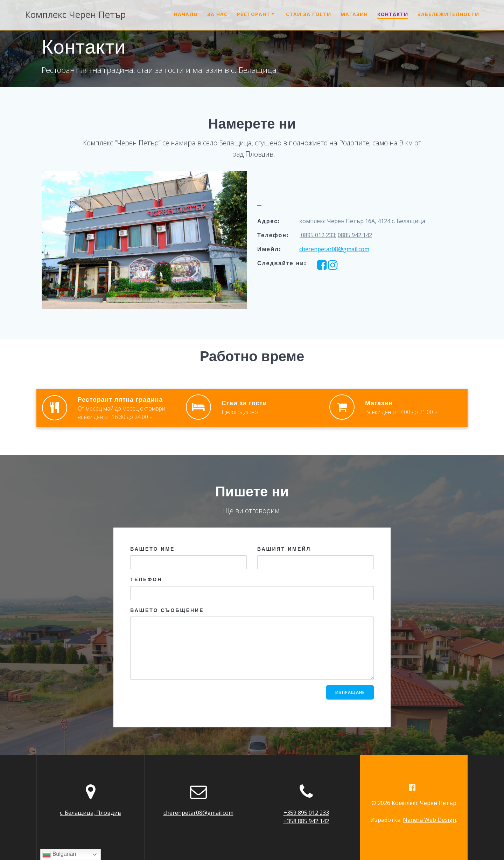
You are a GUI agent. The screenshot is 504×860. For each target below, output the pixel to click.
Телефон (252, 588)
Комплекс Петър (75, 15)
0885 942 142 (355, 235)
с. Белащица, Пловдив (90, 812)
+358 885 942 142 (306, 821)
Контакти (393, 14)
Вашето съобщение (252, 643)
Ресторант (254, 14)
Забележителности (448, 14)
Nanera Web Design (429, 820)
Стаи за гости (309, 14)
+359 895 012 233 (306, 812)
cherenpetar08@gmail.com (334, 249)
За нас (217, 14)
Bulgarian (59, 854)
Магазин (354, 14)
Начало (186, 14)
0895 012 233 (317, 235)
